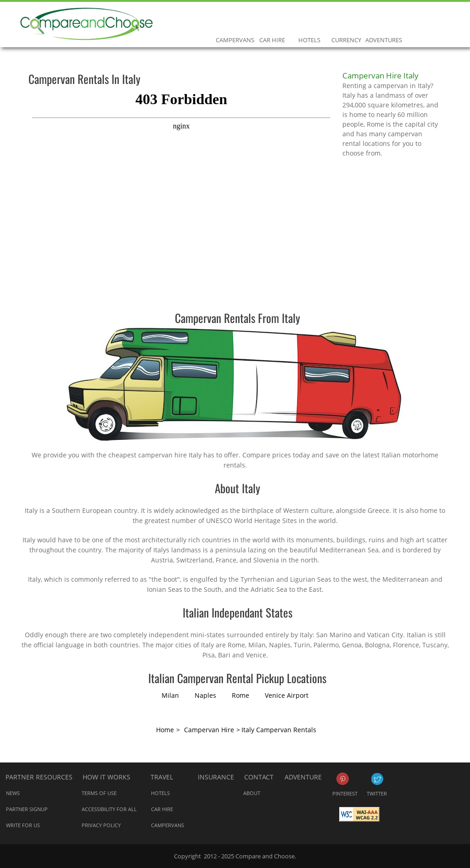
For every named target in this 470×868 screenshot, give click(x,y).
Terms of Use (99, 793)
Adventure (303, 777)
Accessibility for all (109, 809)
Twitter (377, 779)
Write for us (23, 825)
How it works (106, 777)
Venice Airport (287, 695)
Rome (241, 695)
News (13, 793)
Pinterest (343, 779)
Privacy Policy (101, 825)
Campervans (235, 20)
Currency (346, 20)
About (252, 793)
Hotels (309, 20)
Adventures (383, 20)
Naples (205, 695)
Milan (170, 695)
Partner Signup (27, 809)
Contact (259, 777)
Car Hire (272, 20)
